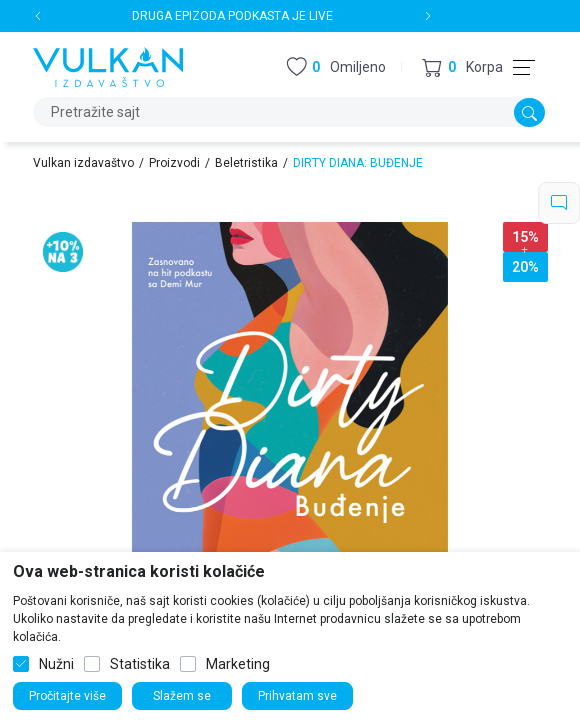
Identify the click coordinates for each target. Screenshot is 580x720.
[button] (462, 67)
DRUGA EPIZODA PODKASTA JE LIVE (232, 16)
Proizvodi (174, 163)
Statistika (140, 664)
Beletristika (246, 163)
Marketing (238, 664)
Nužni (56, 664)
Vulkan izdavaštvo (83, 163)
